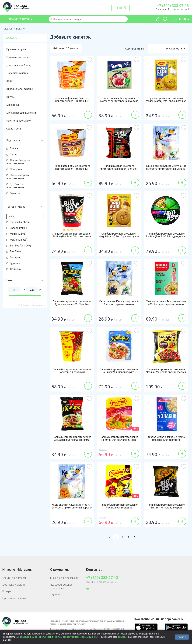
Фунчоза (15, 193)
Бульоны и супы (16, 49)
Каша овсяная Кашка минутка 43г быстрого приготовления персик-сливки (72, 508)
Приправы (16, 169)
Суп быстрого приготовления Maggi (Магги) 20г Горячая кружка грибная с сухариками (119, 237)
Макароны (13, 105)
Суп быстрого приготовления (16, 186)
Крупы (10, 97)
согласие (123, 637)
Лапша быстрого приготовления (18, 162)
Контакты (56, 595)
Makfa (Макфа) (19, 240)
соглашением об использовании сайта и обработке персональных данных (59, 637)
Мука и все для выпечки (21, 113)
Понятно (182, 637)
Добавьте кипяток (17, 73)
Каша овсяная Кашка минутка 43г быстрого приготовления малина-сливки (166, 169)
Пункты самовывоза (14, 598)
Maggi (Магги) (18, 234)
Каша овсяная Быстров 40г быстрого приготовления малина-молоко (119, 101)
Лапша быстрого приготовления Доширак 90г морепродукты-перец (119, 372)
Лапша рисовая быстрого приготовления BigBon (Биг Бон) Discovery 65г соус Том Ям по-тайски (119, 170)
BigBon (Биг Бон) (20, 222)
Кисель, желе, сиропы (20, 89)
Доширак (16, 269)
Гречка (14, 148)
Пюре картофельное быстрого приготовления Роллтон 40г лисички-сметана (72, 169)
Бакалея (21, 29)
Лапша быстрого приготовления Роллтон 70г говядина (72, 371)
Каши (10, 81)
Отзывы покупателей (14, 578)
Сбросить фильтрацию (32, 305)
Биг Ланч (15, 251)
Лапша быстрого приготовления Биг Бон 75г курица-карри (166, 506)
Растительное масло (19, 121)
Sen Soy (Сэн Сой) (20, 246)
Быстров (15, 257)
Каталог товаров (19, 19)
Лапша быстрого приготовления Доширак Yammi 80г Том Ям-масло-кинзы (72, 305)
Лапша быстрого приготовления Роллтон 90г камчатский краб (119, 439)
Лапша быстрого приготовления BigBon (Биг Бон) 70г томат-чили (72, 235)
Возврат (7, 591)
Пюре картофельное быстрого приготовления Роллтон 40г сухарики (72, 101)
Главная (8, 29)
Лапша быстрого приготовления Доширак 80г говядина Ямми (72, 439)
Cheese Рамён (18, 228)
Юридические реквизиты (65, 578)
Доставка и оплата (14, 585)
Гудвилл (15, 263)
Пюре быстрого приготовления (18, 177)
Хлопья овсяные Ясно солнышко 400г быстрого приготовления (166, 303)
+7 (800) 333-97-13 (173, 6)
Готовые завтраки (17, 57)
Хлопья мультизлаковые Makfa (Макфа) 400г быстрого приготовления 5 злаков (166, 440)
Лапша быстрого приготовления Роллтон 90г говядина (119, 506)
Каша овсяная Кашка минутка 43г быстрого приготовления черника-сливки (119, 305)
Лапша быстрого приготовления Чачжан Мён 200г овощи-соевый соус (166, 372)
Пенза (118, 8)
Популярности (175, 49)
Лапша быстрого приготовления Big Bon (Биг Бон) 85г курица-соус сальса (166, 237)
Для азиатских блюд (19, 65)
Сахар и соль (14, 129)
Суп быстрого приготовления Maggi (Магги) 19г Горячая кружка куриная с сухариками (166, 101)
